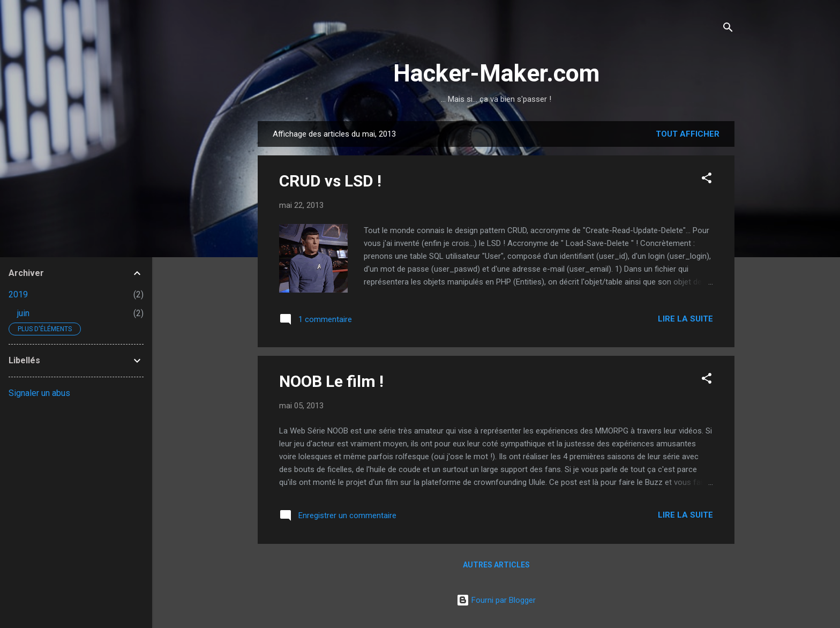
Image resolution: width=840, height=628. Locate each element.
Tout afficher (688, 134)
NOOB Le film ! (331, 381)
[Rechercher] (728, 29)
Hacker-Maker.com (496, 73)
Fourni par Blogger (496, 600)
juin (23, 313)
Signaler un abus (39, 393)
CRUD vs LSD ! (330, 181)
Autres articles (496, 565)
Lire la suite (685, 319)
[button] (707, 180)
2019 (18, 294)
